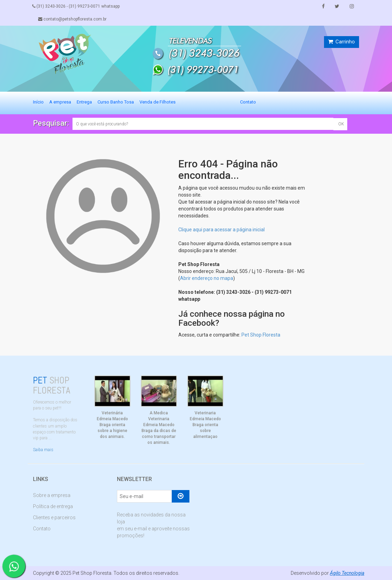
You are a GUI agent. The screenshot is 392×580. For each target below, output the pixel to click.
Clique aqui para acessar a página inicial (221, 230)
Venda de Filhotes (157, 102)
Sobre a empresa (52, 495)
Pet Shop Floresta (261, 335)
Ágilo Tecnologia (347, 573)
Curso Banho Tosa (116, 102)
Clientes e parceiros (54, 517)
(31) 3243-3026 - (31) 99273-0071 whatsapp (77, 6)
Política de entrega (53, 506)
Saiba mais (43, 450)
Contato (248, 102)
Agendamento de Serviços (208, 102)
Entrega (84, 102)
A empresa (60, 102)
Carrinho (342, 42)
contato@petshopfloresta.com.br (73, 19)
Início (38, 102)
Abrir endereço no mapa (207, 278)
